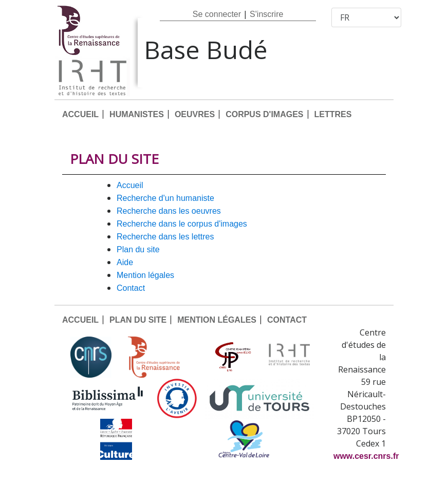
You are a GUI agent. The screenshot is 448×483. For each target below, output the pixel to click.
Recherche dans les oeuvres (169, 211)
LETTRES (333, 114)
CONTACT (131, 288)
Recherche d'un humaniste (165, 198)
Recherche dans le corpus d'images (182, 224)
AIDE (125, 262)
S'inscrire (266, 14)
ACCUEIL (80, 114)
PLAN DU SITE (138, 249)
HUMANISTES (137, 114)
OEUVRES (195, 114)
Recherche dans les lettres (165, 237)
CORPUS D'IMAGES (264, 114)
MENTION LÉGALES (145, 275)
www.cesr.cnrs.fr (366, 456)
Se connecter (217, 14)
